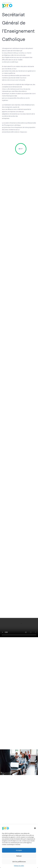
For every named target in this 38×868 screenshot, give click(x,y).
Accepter (19, 850)
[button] (35, 828)
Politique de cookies (19, 866)
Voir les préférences (19, 862)
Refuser (19, 856)
